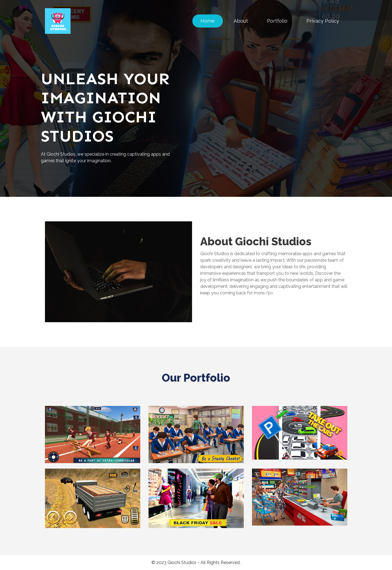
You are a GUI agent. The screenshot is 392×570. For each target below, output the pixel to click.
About (241, 21)
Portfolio (277, 21)
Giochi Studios (182, 563)
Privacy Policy (323, 21)
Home (208, 21)
